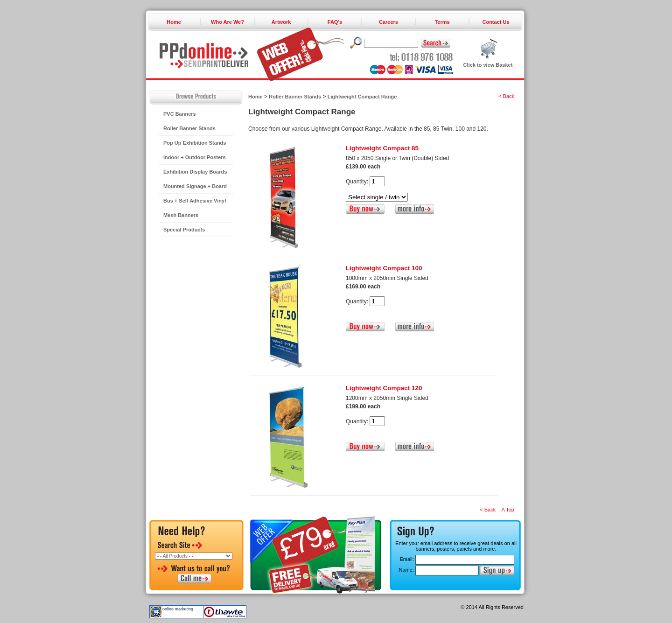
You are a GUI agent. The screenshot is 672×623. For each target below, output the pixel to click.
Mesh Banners (181, 215)
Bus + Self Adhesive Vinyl (195, 201)
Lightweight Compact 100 (384, 268)
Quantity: (357, 182)
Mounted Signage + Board (195, 186)
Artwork (281, 22)
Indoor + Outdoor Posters (195, 157)
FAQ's (335, 22)
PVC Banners (180, 114)
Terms (442, 22)
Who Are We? (227, 22)
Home (174, 22)
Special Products (184, 230)
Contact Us (496, 22)
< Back (506, 96)
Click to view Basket (488, 65)
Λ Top (508, 510)
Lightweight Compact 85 (382, 148)
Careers (388, 22)
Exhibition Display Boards (195, 172)
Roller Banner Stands (189, 128)
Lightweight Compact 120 (384, 388)
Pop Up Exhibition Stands (195, 143)
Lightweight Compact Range (362, 97)
